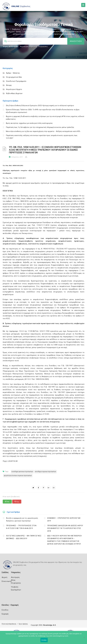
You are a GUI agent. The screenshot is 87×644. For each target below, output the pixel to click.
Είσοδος (5, 610)
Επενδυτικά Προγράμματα (16, 81)
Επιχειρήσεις (43, 46)
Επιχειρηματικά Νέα (14, 77)
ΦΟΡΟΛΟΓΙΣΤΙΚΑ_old (31, 29)
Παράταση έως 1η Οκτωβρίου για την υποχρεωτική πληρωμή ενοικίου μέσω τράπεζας (40, 127)
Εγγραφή (5, 614)
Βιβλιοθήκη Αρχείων (14, 93)
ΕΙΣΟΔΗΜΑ (67, 29)
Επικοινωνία (7, 581)
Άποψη (9, 85)
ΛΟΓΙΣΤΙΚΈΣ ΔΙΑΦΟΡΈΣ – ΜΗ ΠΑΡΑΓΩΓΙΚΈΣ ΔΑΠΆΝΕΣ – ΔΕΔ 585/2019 (24, 537)
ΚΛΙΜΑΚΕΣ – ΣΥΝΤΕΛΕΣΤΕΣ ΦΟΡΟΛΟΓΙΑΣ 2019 (64, 519)
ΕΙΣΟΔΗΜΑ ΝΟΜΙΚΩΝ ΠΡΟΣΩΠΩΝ (46, 472)
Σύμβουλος (16, 29)
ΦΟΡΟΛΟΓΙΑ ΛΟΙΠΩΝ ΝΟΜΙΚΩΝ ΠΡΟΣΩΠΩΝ (18, 475)
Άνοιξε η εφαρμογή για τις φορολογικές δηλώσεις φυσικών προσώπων (22, 519)
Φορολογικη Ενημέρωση (28, 46)
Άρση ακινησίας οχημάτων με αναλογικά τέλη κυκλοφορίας (29, 123)
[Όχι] (84, 639)
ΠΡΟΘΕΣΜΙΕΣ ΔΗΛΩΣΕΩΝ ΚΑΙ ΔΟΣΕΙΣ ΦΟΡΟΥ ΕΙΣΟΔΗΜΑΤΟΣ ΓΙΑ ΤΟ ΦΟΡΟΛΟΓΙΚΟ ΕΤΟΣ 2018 (65, 528)
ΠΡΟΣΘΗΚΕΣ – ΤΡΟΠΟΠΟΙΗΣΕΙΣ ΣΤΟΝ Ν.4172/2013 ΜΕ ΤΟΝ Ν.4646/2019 (21, 527)
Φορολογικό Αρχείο (14, 89)
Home (7, 29)
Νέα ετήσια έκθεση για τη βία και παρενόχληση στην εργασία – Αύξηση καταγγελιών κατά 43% (43, 131)
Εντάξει (44, 640)
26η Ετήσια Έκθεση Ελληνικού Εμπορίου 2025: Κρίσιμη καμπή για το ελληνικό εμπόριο (40, 106)
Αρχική (4, 577)
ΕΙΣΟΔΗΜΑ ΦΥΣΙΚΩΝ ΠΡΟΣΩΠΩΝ (22, 472)
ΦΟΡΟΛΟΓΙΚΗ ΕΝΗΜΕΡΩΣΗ (51, 29)
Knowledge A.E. (50, 625)
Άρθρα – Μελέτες (13, 73)
